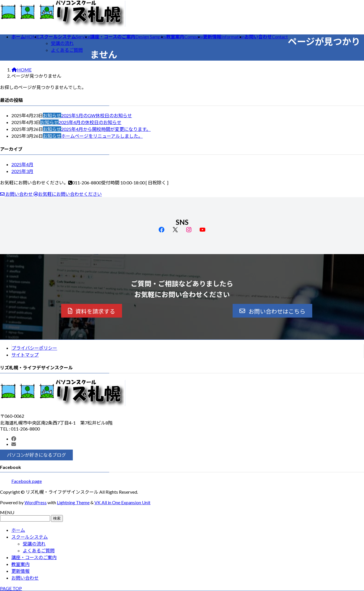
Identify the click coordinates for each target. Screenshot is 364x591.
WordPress (36, 502)
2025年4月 (22, 164)
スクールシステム (30, 537)
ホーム (18, 530)
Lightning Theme (73, 502)
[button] (92, 311)
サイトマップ (25, 355)
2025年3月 (22, 171)
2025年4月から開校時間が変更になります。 (106, 129)
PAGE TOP (11, 588)
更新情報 (20, 571)
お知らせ (52, 115)
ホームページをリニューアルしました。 (102, 136)
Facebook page (27, 481)
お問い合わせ (25, 578)
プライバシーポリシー (34, 348)
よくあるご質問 (67, 50)
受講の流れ (62, 43)
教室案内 (20, 564)
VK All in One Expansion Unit (122, 502)
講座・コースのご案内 (34, 557)
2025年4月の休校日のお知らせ (90, 122)
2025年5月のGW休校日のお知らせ (97, 115)
